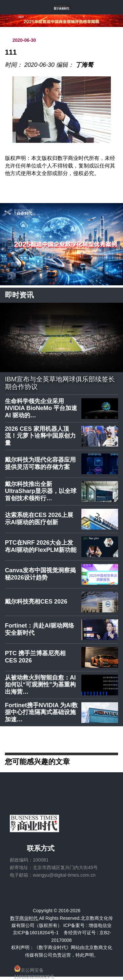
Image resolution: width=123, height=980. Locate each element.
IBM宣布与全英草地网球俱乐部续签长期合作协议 (60, 383)
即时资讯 (19, 295)
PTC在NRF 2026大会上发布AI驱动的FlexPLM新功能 (41, 546)
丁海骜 (84, 65)
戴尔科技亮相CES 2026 (36, 602)
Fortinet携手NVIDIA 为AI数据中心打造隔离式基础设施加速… (41, 712)
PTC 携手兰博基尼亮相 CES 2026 (35, 657)
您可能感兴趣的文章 (37, 761)
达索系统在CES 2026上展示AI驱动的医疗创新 (39, 519)
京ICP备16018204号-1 (36, 933)
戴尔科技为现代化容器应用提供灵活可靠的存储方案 (40, 463)
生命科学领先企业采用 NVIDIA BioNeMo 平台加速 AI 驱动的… (41, 408)
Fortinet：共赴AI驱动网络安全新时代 (40, 629)
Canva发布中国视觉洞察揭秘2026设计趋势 (40, 574)
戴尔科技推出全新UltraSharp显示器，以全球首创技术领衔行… (41, 491)
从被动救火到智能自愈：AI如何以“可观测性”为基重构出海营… (40, 685)
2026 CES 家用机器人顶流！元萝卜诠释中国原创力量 (40, 436)
